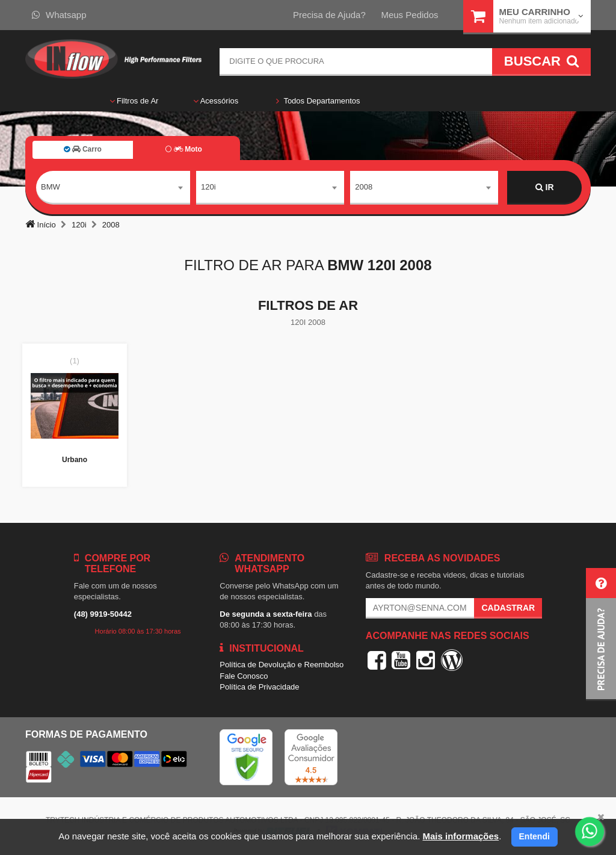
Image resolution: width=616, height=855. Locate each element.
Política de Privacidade (259, 687)
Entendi (534, 836)
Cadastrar (508, 608)
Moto (183, 149)
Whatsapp (59, 15)
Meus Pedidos (409, 15)
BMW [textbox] (51, 187)
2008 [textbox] (364, 187)
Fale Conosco (244, 676)
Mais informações (460, 836)
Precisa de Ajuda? (329, 15)
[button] (601, 634)
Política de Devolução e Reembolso (282, 665)
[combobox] (113, 188)
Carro (83, 149)
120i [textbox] (208, 187)
